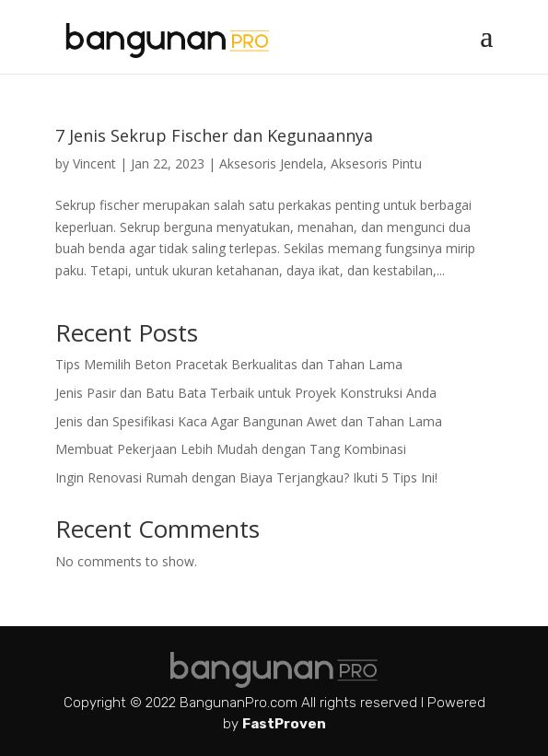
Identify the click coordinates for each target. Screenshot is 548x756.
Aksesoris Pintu (376, 163)
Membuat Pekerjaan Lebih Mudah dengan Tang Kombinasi (231, 449)
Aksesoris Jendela (271, 163)
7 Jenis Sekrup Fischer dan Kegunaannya (214, 135)
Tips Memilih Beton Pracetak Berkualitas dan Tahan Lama (229, 364)
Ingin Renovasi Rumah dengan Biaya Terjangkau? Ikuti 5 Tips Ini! (246, 477)
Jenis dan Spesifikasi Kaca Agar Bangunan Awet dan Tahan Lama (249, 421)
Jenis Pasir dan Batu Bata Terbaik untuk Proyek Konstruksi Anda (246, 393)
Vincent (94, 163)
